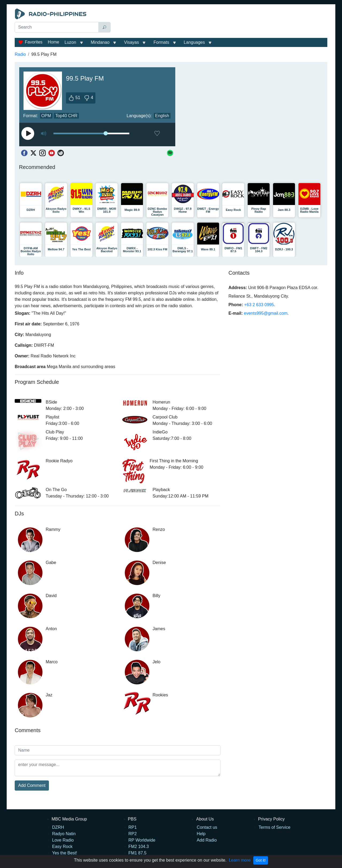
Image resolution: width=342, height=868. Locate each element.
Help (201, 834)
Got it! (261, 860)
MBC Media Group (69, 819)
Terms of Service (275, 827)
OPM (46, 116)
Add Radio (207, 840)
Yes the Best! (65, 853)
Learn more (240, 860)
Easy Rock (62, 847)
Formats (161, 42)
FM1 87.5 (138, 853)
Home (54, 42)
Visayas (131, 42)
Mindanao (100, 42)
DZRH (58, 827)
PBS (132, 819)
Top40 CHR (66, 116)
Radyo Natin (64, 834)
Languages (194, 42)
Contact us (207, 827)
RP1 (133, 827)
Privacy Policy (271, 819)
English (162, 116)
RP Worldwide (142, 840)
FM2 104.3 (139, 847)
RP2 (133, 834)
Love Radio (63, 840)
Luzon (70, 42)
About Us (205, 819)
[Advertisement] (220, 22)
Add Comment (32, 785)
